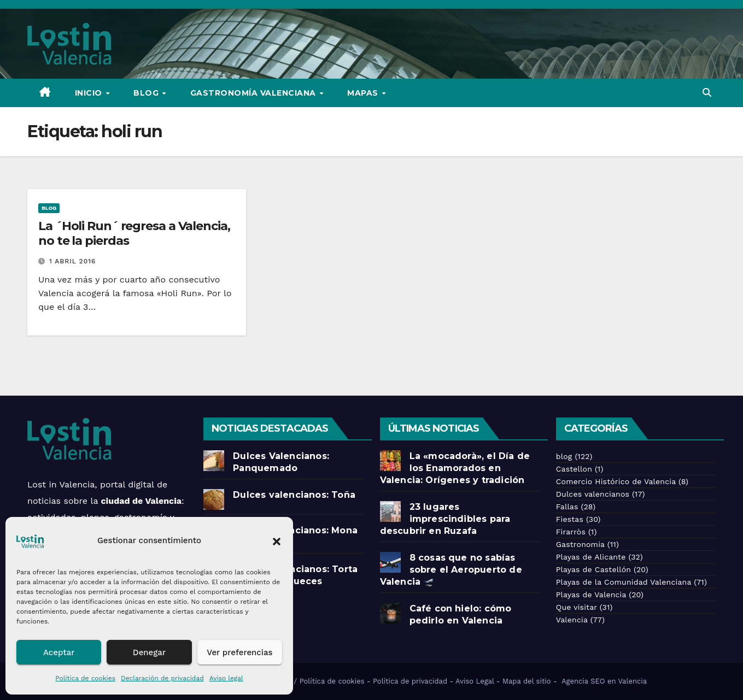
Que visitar (577, 607)
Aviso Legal (475, 681)
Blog (147, 93)
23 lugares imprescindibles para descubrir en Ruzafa (445, 519)
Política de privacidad (410, 681)
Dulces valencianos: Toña (294, 495)
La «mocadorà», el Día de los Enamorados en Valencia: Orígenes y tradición (455, 468)
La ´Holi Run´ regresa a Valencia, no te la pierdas (134, 233)
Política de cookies (85, 678)
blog (49, 208)
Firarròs (571, 532)
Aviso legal (226, 678)
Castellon (574, 469)
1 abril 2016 (72, 261)
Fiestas (570, 519)
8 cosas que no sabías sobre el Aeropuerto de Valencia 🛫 (451, 570)
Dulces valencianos (593, 494)
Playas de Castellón (593, 569)
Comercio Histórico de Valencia (616, 481)
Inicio (90, 93)
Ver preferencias (239, 652)
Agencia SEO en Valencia (605, 681)
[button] (277, 540)
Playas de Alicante (591, 557)
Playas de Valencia (591, 595)
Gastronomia (580, 544)
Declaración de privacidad (162, 678)
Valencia (572, 620)
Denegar (149, 652)
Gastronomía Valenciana (255, 93)
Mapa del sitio (527, 681)
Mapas (364, 93)
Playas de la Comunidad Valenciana (624, 582)
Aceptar (59, 652)
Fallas (567, 507)
